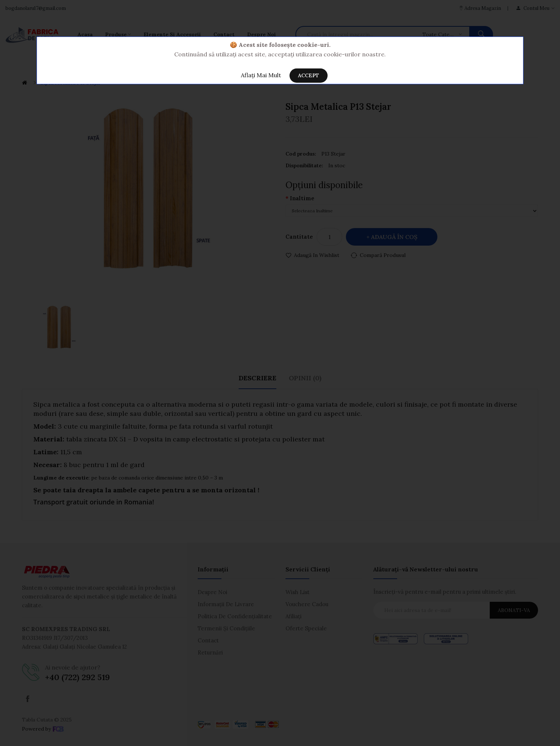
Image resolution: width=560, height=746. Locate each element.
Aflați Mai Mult (261, 75)
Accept (309, 75)
